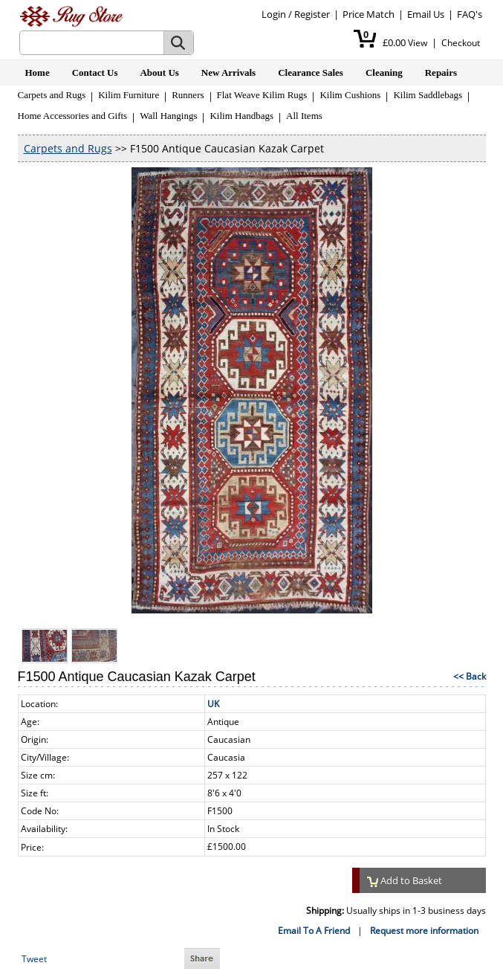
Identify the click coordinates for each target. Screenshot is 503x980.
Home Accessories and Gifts (73, 116)
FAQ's (470, 14)
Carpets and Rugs (52, 95)
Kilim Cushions (350, 95)
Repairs (441, 72)
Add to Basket (405, 880)
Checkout (461, 43)
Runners (188, 95)
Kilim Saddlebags (428, 95)
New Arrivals (228, 72)
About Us (159, 72)
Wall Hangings (168, 116)
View (418, 43)
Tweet (34, 959)
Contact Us (95, 72)
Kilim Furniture (129, 95)
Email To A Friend (314, 931)
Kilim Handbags (241, 116)
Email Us (426, 14)
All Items (304, 116)
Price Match (369, 14)
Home (38, 72)
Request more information (424, 931)
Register (312, 14)
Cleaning (384, 72)
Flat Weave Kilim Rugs (262, 95)
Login (274, 14)
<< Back (470, 676)
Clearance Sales (311, 72)
